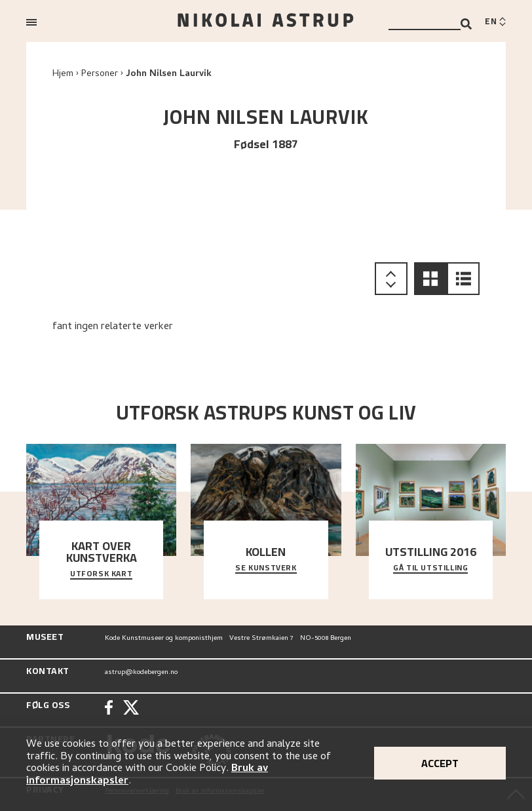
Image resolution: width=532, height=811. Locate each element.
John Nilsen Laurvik (169, 74)
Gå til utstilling (430, 568)
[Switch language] (495, 22)
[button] (430, 279)
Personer (100, 74)
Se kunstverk (266, 568)
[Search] (466, 24)
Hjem (63, 74)
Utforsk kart (101, 574)
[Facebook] (109, 709)
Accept (440, 763)
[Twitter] (131, 709)
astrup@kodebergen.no (141, 673)
